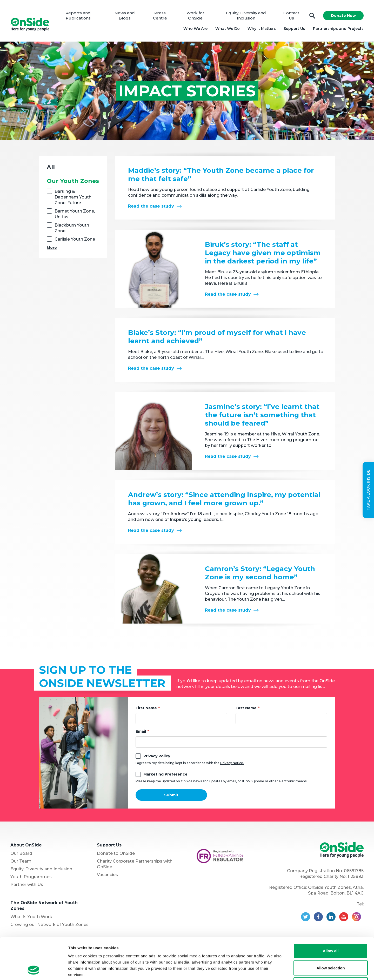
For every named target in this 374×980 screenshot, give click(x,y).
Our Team (21, 861)
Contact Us (291, 15)
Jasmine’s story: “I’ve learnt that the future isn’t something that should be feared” (262, 415)
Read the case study (151, 206)
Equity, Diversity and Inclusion (246, 15)
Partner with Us (27, 885)
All (51, 167)
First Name (146, 708)
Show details (273, 970)
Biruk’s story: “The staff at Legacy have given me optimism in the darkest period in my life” (263, 253)
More (52, 248)
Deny (331, 946)
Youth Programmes (31, 877)
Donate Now (343, 16)
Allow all (331, 912)
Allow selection (330, 929)
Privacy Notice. (232, 763)
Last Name (246, 708)
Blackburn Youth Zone (72, 228)
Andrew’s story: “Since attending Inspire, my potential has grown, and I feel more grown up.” (224, 499)
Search (312, 16)
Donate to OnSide (116, 853)
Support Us (294, 29)
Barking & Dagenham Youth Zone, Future (73, 197)
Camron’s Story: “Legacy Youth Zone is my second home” (260, 573)
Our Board (21, 853)
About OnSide (26, 845)
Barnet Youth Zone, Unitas (75, 214)
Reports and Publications (78, 15)
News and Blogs (125, 15)
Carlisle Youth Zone (75, 239)
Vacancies (107, 875)
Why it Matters (262, 29)
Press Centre (160, 15)
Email (141, 731)
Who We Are (195, 29)
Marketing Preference (165, 774)
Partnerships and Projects (338, 29)
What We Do (228, 29)
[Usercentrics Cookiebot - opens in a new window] (34, 970)
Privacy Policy (157, 756)
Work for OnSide (195, 15)
